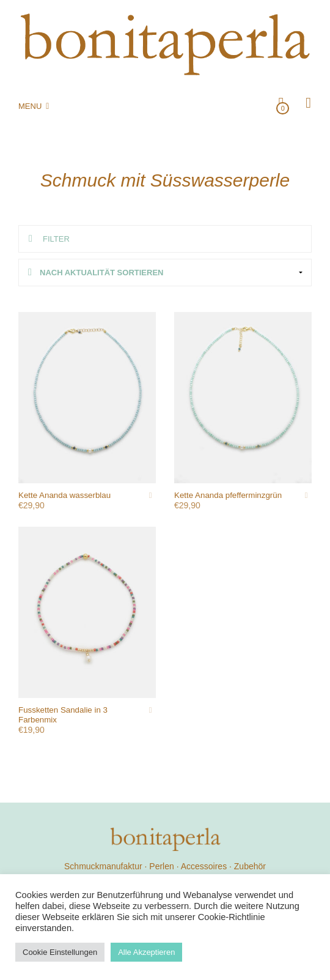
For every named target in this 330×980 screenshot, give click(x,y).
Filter (56, 239)
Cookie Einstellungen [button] (60, 952)
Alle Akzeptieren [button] (146, 952)
